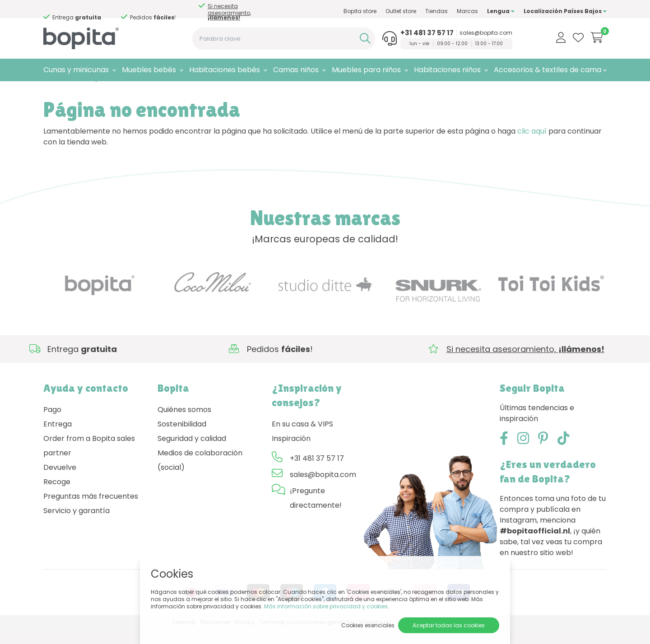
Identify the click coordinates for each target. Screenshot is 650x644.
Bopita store (360, 11)
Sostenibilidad (182, 438)
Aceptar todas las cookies (449, 625)
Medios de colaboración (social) (200, 475)
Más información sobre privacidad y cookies (326, 606)
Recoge (57, 496)
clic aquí (532, 146)
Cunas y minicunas (76, 70)
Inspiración (291, 453)
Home (52, 93)
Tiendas (436, 11)
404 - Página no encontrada (111, 93)
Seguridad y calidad (192, 453)
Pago (52, 424)
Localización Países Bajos (565, 11)
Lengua (501, 11)
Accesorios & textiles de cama (548, 70)
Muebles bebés (149, 70)
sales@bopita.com (486, 33)
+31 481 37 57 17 (427, 33)
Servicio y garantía (77, 525)
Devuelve (60, 482)
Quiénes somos (184, 424)
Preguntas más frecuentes (91, 511)
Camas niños (296, 70)
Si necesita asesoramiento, (229, 12)
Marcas (467, 11)
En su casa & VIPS (302, 438)
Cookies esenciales (368, 625)
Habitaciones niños (447, 70)
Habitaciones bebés (225, 70)
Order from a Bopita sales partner (89, 460)
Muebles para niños (366, 70)
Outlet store (401, 11)
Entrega (58, 438)
